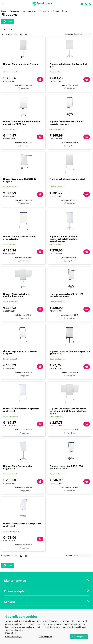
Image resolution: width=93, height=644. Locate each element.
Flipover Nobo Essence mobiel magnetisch (18, 467)
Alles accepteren (79, 637)
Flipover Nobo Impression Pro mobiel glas (68, 65)
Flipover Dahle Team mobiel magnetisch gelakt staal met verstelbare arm (64, 239)
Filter (8, 22)
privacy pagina (21, 627)
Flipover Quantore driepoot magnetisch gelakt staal (70, 352)
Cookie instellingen (14, 636)
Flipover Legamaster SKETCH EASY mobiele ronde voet (67, 123)
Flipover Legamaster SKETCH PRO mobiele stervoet (66, 467)
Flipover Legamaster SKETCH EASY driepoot (20, 352)
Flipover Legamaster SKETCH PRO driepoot (20, 180)
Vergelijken (25, 88)
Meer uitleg (10, 633)
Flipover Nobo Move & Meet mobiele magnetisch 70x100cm (22, 123)
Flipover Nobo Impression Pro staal (21, 64)
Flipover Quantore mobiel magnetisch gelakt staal (22, 525)
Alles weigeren (46, 636)
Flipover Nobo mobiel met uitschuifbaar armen (16, 295)
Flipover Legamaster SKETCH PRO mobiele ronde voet (66, 295)
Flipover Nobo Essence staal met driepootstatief (19, 238)
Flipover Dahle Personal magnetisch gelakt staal (21, 410)
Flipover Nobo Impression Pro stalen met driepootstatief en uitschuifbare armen (68, 411)
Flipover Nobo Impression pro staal (67, 179)
